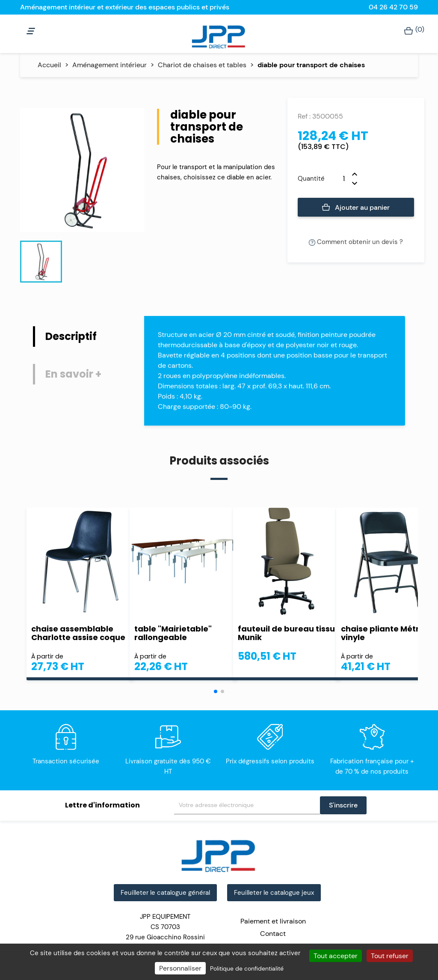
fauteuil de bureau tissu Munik (286, 633)
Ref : (304, 116)
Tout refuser (390, 956)
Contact (273, 934)
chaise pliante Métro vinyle (383, 633)
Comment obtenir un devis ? (356, 242)
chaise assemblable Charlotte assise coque (78, 633)
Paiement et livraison (273, 921)
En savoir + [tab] (73, 374)
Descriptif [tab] (71, 336)
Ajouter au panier (356, 208)
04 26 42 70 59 (393, 7)
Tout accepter (336, 956)
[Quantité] (338, 179)
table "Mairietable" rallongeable (173, 633)
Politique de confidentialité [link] (247, 968)
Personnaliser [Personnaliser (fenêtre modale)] (180, 968)
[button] (216, 691)
